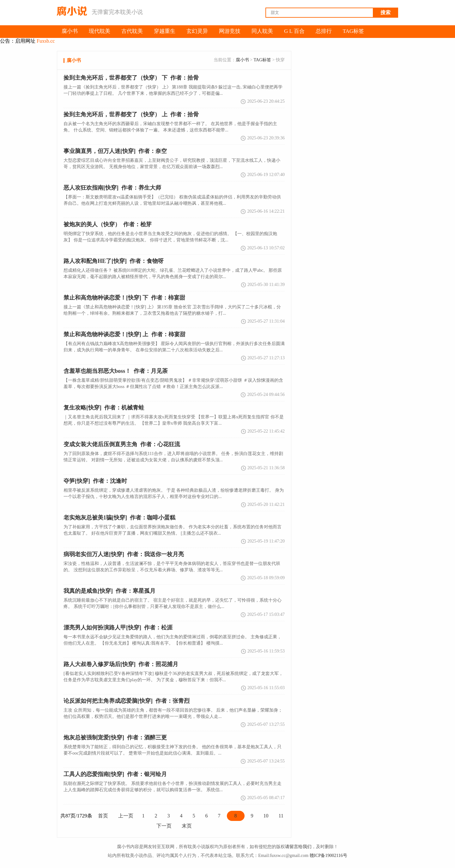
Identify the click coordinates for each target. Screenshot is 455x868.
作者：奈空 (115, 151)
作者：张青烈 (127, 701)
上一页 (126, 816)
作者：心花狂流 (122, 444)
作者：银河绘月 (115, 774)
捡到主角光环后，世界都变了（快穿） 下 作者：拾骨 (131, 78)
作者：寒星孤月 (109, 591)
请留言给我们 (298, 847)
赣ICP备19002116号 (328, 856)
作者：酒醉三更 (115, 737)
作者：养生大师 (112, 188)
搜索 (385, 12)
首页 (103, 816)
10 (266, 816)
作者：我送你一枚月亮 (124, 554)
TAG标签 (262, 60)
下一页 (164, 826)
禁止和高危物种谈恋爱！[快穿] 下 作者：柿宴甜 (124, 298)
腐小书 (242, 60)
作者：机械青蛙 (104, 408)
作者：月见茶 (116, 371)
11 (281, 816)
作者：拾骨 (131, 114)
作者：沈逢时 (95, 481)
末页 (187, 826)
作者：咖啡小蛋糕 (119, 518)
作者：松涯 (118, 628)
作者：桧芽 (108, 224)
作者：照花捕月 (121, 664)
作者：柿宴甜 (124, 334)
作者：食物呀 (114, 261)
